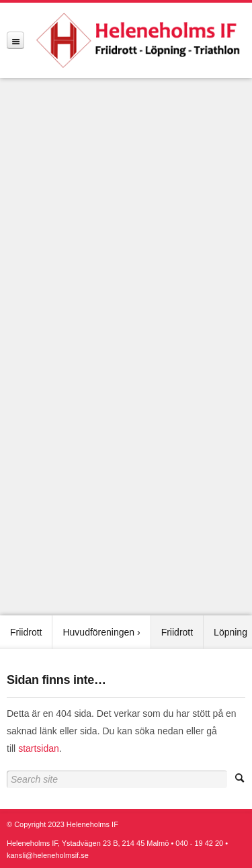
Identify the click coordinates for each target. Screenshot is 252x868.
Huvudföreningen (98, 632)
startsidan (39, 748)
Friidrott (26, 632)
